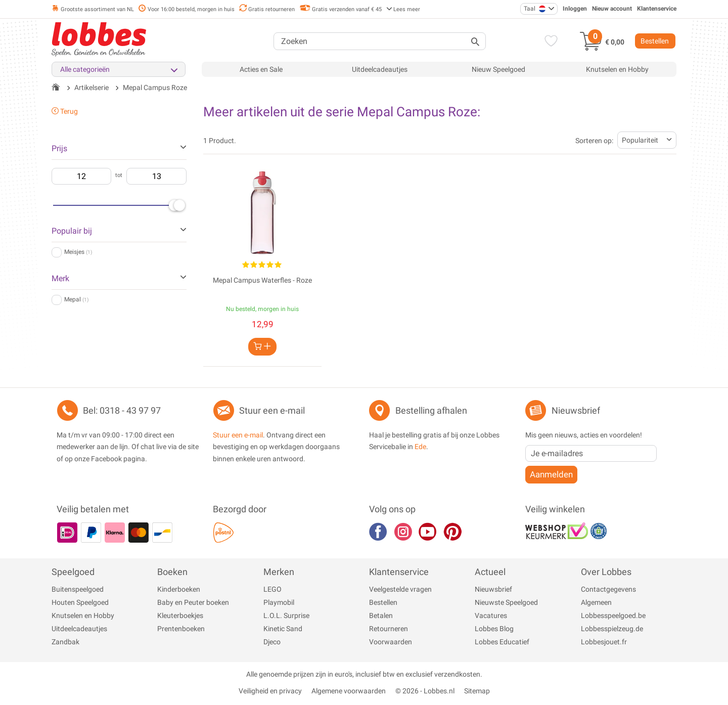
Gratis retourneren (267, 9)
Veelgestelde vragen (400, 589)
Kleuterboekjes (180, 615)
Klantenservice (657, 9)
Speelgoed (73, 572)
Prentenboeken (181, 629)
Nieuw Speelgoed (498, 69)
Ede (420, 447)
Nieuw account (612, 9)
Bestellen (655, 41)
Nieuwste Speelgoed (506, 602)
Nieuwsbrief (493, 589)
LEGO (272, 589)
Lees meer (403, 9)
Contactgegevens (608, 589)
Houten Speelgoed (80, 602)
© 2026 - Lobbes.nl (425, 691)
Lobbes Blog (494, 629)
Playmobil (279, 602)
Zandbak (65, 642)
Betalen (381, 615)
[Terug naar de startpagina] (56, 87)
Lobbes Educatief (502, 642)
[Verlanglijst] (549, 42)
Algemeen (596, 602)
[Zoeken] (380, 41)
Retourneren (389, 629)
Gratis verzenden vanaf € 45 (340, 9)
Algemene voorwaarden (349, 691)
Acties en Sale (261, 69)
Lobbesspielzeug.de (612, 629)
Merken (279, 572)
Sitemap (477, 691)
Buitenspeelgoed (78, 589)
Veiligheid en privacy (270, 691)
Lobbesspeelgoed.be (613, 615)
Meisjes (78, 252)
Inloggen (575, 9)
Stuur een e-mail (272, 410)
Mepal (76, 299)
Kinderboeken (179, 589)
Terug (65, 111)
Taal (535, 9)
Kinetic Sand (283, 629)
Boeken (172, 572)
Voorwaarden (391, 642)
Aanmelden (551, 474)
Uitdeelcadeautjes (380, 69)
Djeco (272, 642)
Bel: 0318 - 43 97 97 (122, 410)
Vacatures (491, 615)
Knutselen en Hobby (617, 69)
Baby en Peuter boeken (193, 602)
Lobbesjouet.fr (604, 642)
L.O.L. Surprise (286, 615)
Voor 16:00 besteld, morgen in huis (187, 9)
